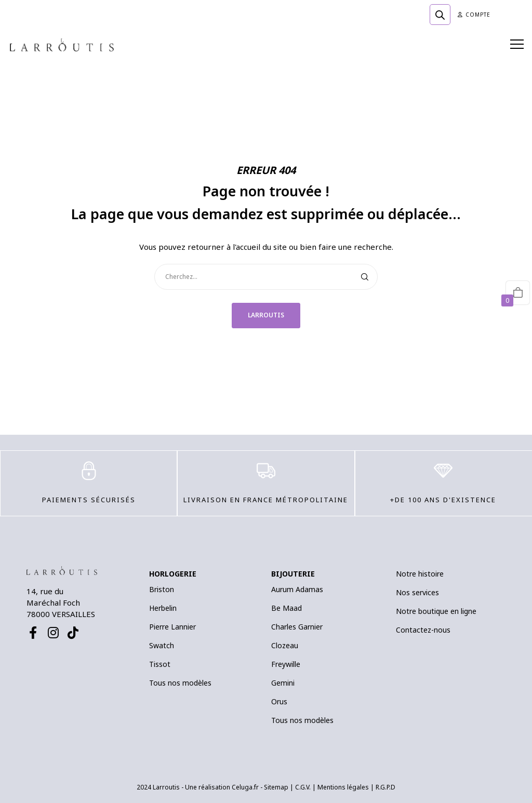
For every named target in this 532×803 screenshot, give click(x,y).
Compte (474, 15)
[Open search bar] (440, 15)
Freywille (286, 664)
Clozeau (285, 645)
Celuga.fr (245, 787)
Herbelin (163, 608)
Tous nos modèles (180, 683)
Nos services (417, 592)
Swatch (162, 645)
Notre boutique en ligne (436, 611)
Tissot (160, 664)
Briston (162, 589)
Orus (279, 701)
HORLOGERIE (173, 574)
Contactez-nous (423, 630)
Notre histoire (420, 574)
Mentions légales (343, 787)
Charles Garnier (297, 627)
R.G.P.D (385, 787)
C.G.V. (303, 787)
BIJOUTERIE (293, 574)
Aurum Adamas (297, 589)
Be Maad (287, 608)
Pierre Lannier (172, 627)
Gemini (283, 683)
